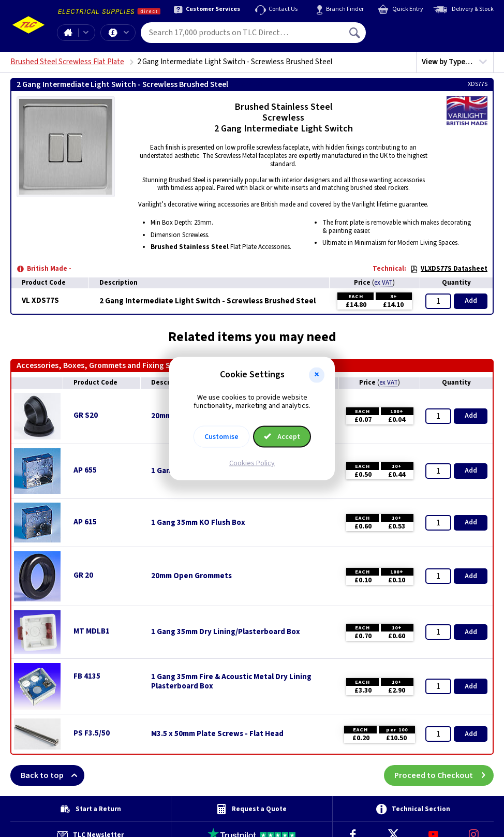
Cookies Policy (252, 463)
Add (471, 301)
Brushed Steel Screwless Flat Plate (67, 62)
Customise (221, 437)
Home (68, 33)
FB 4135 (87, 676)
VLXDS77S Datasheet (449, 269)
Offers (126, 33)
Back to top (53, 775)
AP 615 (85, 522)
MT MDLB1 (92, 631)
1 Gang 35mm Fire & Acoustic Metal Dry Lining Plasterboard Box (231, 682)
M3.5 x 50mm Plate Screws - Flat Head (217, 734)
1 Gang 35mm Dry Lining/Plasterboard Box (226, 632)
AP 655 (85, 470)
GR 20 (83, 575)
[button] (317, 375)
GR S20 (86, 415)
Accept (282, 437)
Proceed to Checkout (444, 775)
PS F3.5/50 (92, 733)
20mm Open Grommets (191, 576)
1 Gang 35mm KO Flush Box (198, 523)
